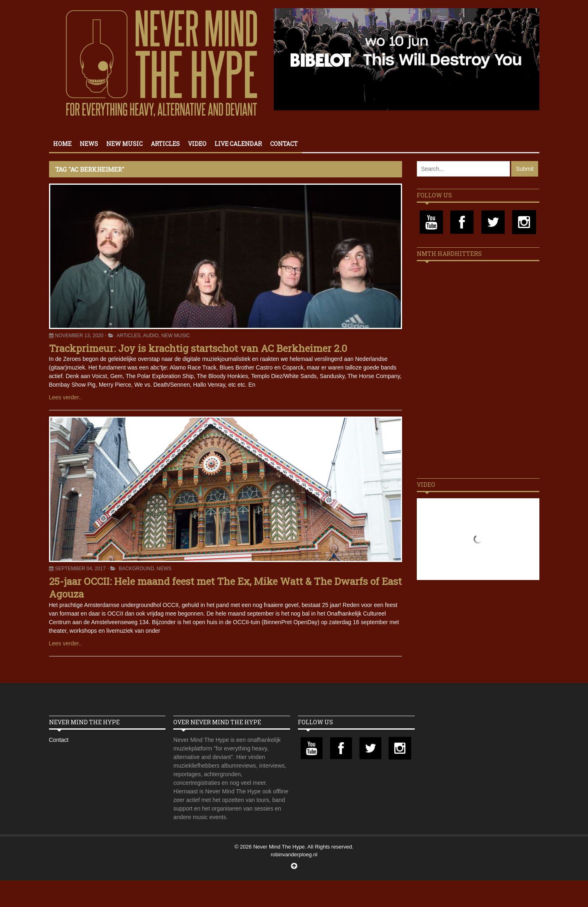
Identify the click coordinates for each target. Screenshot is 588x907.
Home (62, 144)
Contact (284, 144)
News (89, 144)
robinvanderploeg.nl (294, 854)
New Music (124, 144)
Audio (151, 336)
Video (197, 144)
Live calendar (238, 144)
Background (136, 569)
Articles (165, 144)
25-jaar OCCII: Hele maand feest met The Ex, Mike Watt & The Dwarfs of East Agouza (225, 588)
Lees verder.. (66, 397)
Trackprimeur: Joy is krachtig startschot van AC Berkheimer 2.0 (198, 348)
